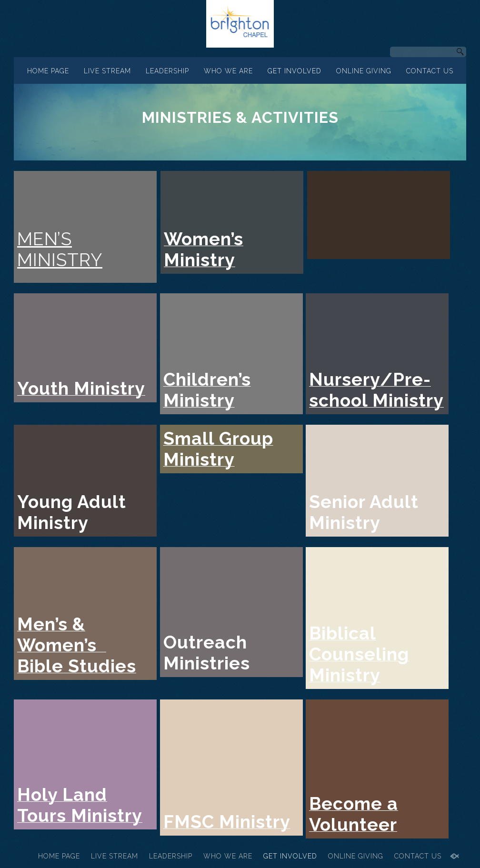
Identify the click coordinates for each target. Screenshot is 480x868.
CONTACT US (430, 71)
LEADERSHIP (167, 71)
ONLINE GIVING (364, 71)
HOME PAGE (48, 71)
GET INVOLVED (295, 71)
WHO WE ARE (228, 71)
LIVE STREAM (107, 71)
